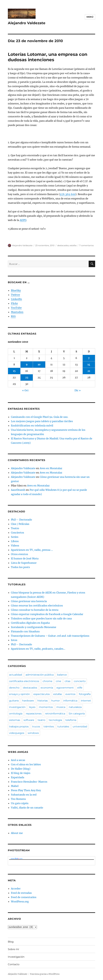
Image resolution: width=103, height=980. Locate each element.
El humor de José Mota (25, 558)
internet (86, 701)
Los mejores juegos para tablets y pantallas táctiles (42, 421)
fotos (14, 640)
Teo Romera (18, 799)
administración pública (40, 675)
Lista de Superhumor (24, 563)
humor (56, 701)
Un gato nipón (20, 803)
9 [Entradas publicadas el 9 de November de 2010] (27, 364)
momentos (46, 707)
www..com (16, 858)
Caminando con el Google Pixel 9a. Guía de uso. (40, 417)
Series (15, 537)
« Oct (25, 390)
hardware (28, 701)
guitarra (14, 701)
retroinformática (55, 714)
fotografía (85, 694)
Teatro (15, 528)
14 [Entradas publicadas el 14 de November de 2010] (89, 364)
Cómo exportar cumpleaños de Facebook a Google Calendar (47, 614)
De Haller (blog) (21, 769)
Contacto (14, 964)
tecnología (55, 720)
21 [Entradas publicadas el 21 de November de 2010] (89, 371)
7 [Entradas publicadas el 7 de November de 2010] (89, 358)
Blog (11, 942)
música (61, 707)
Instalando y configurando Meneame (34, 627)
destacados (63, 245)
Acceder (16, 889)
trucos (36, 727)
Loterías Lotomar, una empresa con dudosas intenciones (48, 57)
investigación (17, 707)
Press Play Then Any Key (26, 790)
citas (68, 681)
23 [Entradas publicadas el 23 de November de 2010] (27, 377)
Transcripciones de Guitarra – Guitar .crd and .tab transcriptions (50, 636)
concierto (80, 681)
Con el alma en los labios (26, 764)
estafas (73, 245)
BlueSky (16, 290)
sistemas (15, 720)
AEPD (23, 220)
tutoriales (63, 727)
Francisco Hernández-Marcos (29, 782)
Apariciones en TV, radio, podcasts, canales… (38, 649)
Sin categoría (77, 714)
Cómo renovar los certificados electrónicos (37, 606)
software (29, 720)
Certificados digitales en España (30, 623)
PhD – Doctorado (21, 520)
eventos (70, 694)
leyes (32, 707)
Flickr (14, 303)
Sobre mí (13, 949)
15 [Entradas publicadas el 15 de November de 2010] (14, 371)
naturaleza (75, 707)
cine (59, 681)
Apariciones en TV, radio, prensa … (32, 550)
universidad (80, 727)
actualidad (16, 675)
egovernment (65, 688)
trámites (49, 727)
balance (62, 675)
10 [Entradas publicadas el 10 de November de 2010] (39, 364)
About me (17, 833)
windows (33, 733)
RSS (13, 316)
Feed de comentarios (24, 897)
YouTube (16, 308)
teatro (41, 720)
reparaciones (34, 714)
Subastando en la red (24, 795)
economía (47, 688)
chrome (47, 681)
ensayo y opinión (19, 694)
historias (43, 701)
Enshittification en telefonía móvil (32, 426)
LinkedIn (16, 299)
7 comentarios (86, 245)
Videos (15, 546)
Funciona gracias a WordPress (45, 974)
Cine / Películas (20, 524)
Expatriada (18, 777)
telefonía (71, 720)
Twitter (15, 295)
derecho (14, 688)
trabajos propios (19, 727)
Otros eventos (19, 554)
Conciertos (17, 533)
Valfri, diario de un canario (27, 808)
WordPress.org (20, 901)
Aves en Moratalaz (51, 468)
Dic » (78, 390)
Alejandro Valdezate (27, 23)
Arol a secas (18, 760)
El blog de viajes (21, 773)
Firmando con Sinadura (25, 631)
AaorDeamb (18, 490)
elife (80, 688)
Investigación (16, 957)
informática (70, 701)
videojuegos (17, 733)
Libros (15, 541)
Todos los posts (20, 567)
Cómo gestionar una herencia (29, 601)
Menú (90, 17)
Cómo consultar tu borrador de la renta (35, 610)
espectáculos (42, 694)
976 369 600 (68, 194)
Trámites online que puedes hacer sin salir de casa (41, 618)
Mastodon (17, 312)
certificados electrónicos (24, 681)
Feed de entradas (21, 893)
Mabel (15, 786)
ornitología (16, 714)
